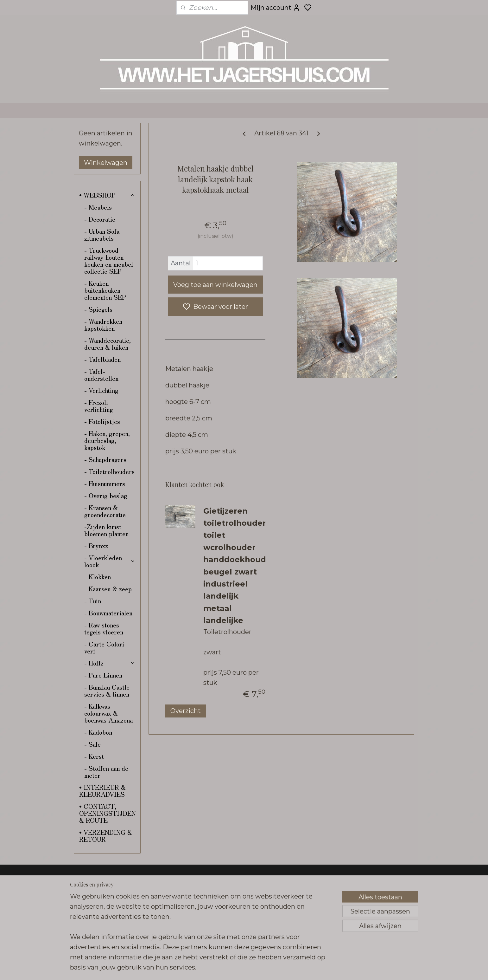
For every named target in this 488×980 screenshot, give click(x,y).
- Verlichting (101, 390)
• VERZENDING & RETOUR (106, 836)
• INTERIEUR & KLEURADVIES (102, 791)
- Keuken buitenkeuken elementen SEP (105, 290)
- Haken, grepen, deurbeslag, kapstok (107, 440)
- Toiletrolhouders (109, 471)
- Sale (92, 744)
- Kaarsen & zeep (108, 589)
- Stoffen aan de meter (106, 772)
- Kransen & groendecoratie (105, 511)
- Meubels (98, 207)
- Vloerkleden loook (110, 561)
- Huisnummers (105, 483)
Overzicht (186, 711)
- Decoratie (100, 219)
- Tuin (93, 601)
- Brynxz (96, 545)
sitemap (278, 968)
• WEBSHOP (107, 195)
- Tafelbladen (102, 359)
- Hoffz (110, 663)
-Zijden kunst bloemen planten (106, 530)
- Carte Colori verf (104, 647)
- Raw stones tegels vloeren (104, 628)
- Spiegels (98, 309)
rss (290, 968)
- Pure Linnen (103, 675)
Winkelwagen (106, 163)
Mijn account (275, 8)
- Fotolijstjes (102, 421)
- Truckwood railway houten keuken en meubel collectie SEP (109, 260)
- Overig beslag (106, 495)
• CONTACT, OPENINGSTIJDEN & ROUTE (108, 813)
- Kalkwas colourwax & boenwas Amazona (108, 713)
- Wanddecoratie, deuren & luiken (108, 344)
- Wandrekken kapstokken (103, 325)
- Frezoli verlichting (99, 406)
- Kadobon (98, 732)
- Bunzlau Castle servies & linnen (107, 690)
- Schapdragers (105, 459)
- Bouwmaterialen (108, 613)
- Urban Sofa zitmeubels (102, 234)
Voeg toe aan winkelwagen (215, 285)
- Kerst (94, 756)
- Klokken (98, 577)
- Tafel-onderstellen (101, 375)
